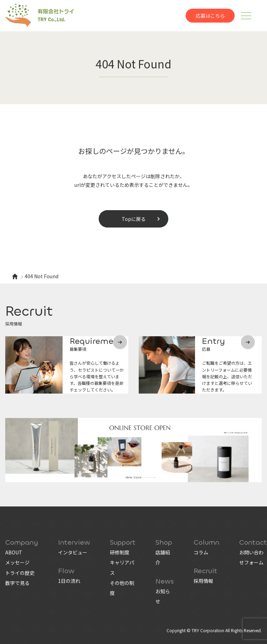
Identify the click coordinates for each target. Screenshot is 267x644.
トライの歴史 (20, 573)
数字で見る (17, 583)
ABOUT (14, 552)
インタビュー (73, 552)
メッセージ (17, 562)
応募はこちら (210, 16)
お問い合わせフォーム (251, 557)
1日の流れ (69, 581)
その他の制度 (122, 588)
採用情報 (203, 581)
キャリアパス (122, 567)
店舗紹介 (163, 557)
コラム (201, 552)
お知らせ (163, 596)
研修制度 (120, 552)
